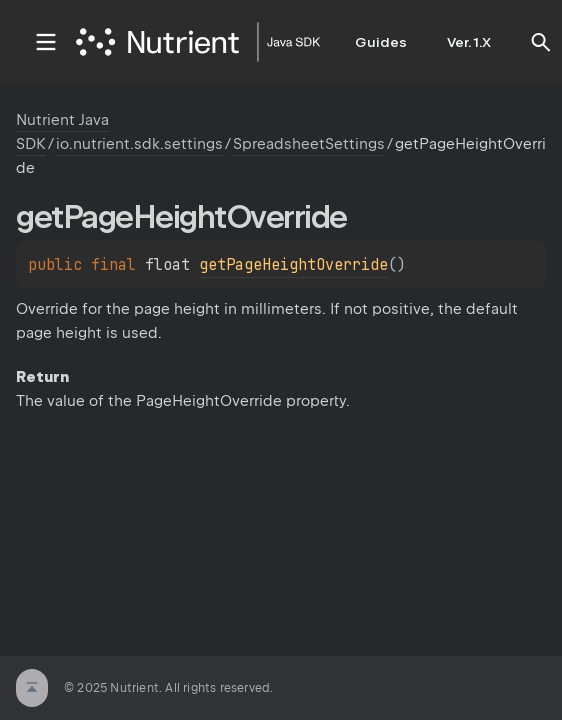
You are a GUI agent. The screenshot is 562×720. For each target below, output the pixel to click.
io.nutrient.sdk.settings (139, 144)
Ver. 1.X (469, 42)
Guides (380, 42)
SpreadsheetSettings (309, 144)
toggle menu (46, 42)
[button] (541, 42)
